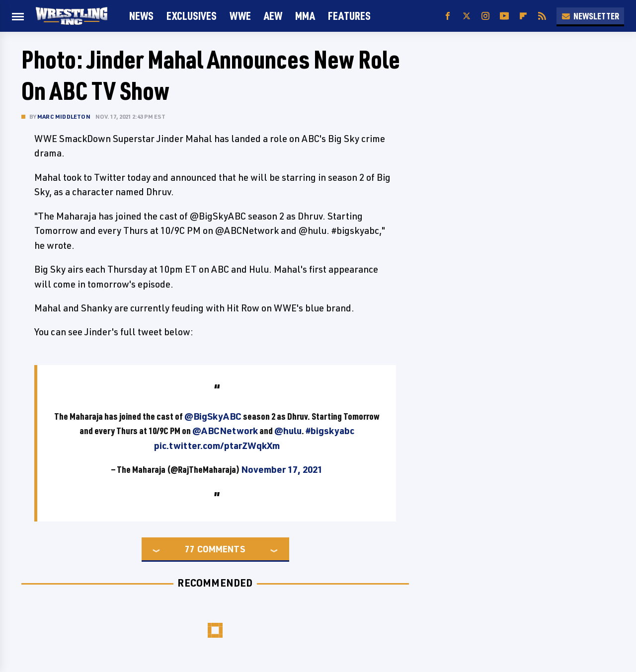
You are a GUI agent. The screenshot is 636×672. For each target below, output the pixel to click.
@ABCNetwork (225, 431)
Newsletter (590, 16)
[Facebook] (448, 16)
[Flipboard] (523, 16)
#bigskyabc (330, 431)
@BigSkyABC (213, 416)
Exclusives (192, 16)
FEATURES (349, 16)
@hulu (288, 431)
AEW (273, 16)
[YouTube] (504, 16)
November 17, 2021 (282, 469)
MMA (305, 16)
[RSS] (542, 16)
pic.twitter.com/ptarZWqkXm (217, 446)
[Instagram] (485, 16)
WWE (240, 16)
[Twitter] (467, 16)
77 (190, 549)
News (141, 16)
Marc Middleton (64, 116)
